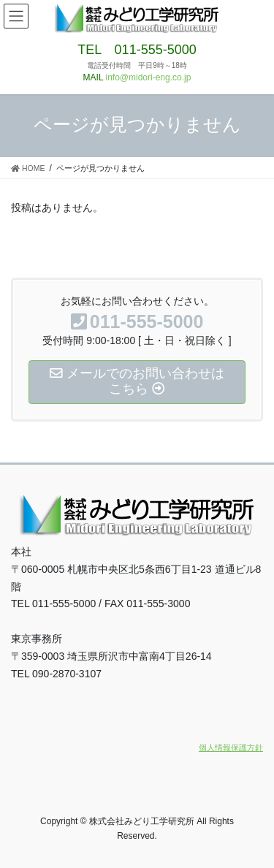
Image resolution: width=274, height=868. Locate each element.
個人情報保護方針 (231, 747)
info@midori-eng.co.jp (149, 77)
